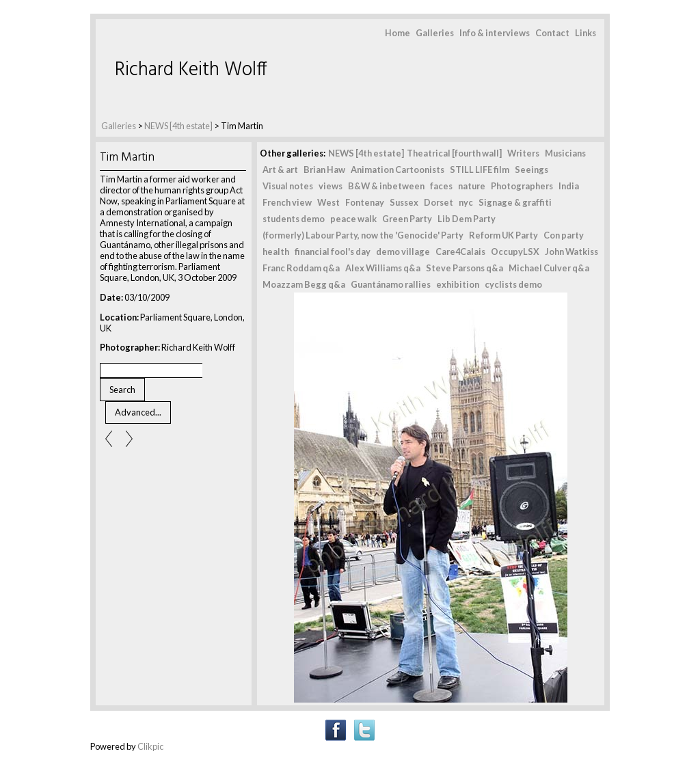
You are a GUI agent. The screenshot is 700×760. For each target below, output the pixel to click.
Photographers (522, 186)
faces (441, 186)
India (569, 186)
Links (585, 33)
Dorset (439, 202)
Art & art (280, 169)
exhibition (458, 284)
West (328, 202)
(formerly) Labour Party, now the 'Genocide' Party (363, 235)
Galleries (435, 33)
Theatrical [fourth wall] (454, 153)
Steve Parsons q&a (465, 268)
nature (472, 186)
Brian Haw (324, 169)
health (276, 252)
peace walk (353, 219)
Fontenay (365, 202)
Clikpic (150, 746)
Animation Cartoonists (398, 169)
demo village (403, 252)
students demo (294, 219)
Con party (564, 235)
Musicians (565, 153)
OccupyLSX (515, 252)
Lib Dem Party (467, 219)
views (331, 186)
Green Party (407, 219)
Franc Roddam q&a (301, 268)
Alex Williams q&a (383, 268)
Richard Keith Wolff (191, 70)
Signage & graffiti (515, 202)
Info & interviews (495, 33)
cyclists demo (513, 284)
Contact (552, 33)
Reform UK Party (503, 235)
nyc (466, 202)
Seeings (531, 169)
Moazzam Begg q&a (304, 284)
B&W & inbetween (386, 186)
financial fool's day (333, 252)
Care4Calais (460, 252)
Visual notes (288, 186)
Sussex (404, 202)
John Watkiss (571, 252)
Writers (523, 153)
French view (287, 202)
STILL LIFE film (480, 169)
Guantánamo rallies (391, 284)
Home (398, 33)
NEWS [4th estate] (179, 126)
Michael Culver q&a (549, 268)
